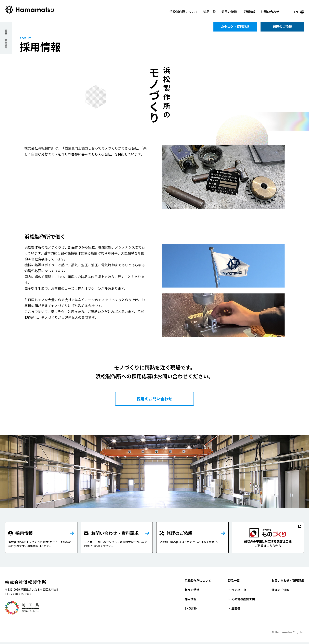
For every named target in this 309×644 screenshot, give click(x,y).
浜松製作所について (198, 580)
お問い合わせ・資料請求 (288, 580)
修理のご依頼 (280, 590)
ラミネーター (240, 590)
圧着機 (236, 608)
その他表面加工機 (243, 599)
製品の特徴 (192, 590)
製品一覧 (234, 580)
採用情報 (191, 599)
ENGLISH (191, 608)
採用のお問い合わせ (154, 399)
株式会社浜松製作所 (26, 582)
